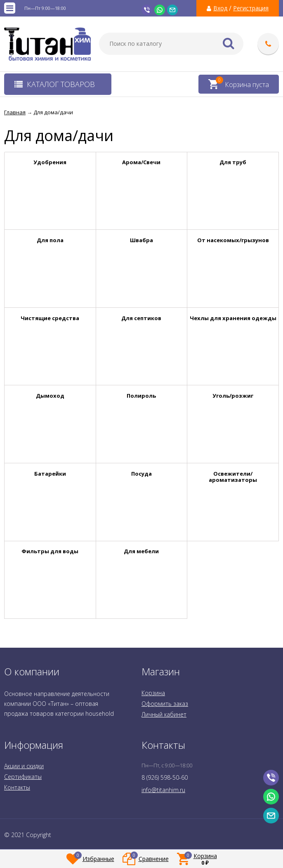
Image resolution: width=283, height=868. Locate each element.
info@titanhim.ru (163, 790)
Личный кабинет (164, 714)
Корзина (153, 693)
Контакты (17, 787)
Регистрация (251, 8)
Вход (220, 8)
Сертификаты (23, 777)
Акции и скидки (24, 766)
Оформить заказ (165, 704)
